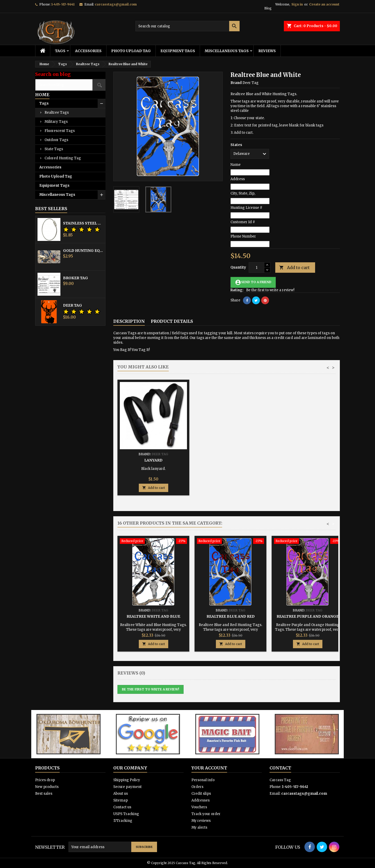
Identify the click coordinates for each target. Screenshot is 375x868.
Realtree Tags (57, 113)
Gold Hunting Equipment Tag (83, 251)
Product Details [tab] (172, 321)
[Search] (187, 26)
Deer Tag (73, 305)
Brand (236, 83)
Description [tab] (129, 321)
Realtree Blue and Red (231, 616)
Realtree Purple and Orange (308, 616)
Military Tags (56, 122)
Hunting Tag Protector (230, 460)
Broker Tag (76, 278)
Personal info (203, 780)
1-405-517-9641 (63, 4)
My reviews (201, 821)
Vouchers (199, 807)
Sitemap (121, 800)
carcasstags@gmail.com (116, 4)
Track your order (206, 814)
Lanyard (308, 460)
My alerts (199, 827)
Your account (209, 768)
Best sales (44, 794)
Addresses (201, 800)
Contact (280, 768)
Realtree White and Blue (153, 616)
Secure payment (127, 787)
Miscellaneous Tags (227, 51)
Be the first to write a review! (270, 290)
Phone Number (243, 236)
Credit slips (201, 794)
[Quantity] (257, 268)
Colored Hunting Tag (63, 158)
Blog (268, 8)
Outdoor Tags (56, 140)
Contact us (122, 807)
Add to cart (294, 268)
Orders (197, 787)
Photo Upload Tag (131, 51)
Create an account (324, 4)
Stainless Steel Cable (83, 223)
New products (47, 787)
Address (238, 179)
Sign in (297, 4)
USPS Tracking (126, 814)
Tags (60, 51)
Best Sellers (51, 209)
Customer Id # (243, 222)
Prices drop (45, 780)
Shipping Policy (127, 780)
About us (121, 794)
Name (236, 165)
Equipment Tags (178, 51)
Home (42, 95)
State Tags (54, 149)
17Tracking (123, 821)
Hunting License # (246, 208)
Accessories (88, 51)
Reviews (267, 51)
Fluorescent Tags (60, 131)
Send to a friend (253, 282)
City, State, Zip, (243, 193)
